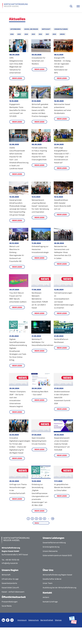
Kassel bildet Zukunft (10, 588)
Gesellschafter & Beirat (52, 579)
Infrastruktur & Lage (10, 579)
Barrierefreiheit (54, 618)
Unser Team (48, 583)
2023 (33, 34)
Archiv (62, 34)
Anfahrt (46, 597)
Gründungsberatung (51, 547)
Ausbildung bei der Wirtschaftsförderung (59, 588)
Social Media (7, 606)
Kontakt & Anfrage (50, 602)
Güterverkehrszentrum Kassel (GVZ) (57, 555)
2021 (47, 34)
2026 (12, 34)
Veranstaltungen (61, 29)
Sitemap (66, 618)
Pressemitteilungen (10, 602)
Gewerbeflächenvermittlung (54, 543)
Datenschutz (41, 618)
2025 (19, 34)
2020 (54, 34)
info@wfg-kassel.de (10, 563)
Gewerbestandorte (9, 583)
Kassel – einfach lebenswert (13, 592)
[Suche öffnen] (71, 6)
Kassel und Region (31, 29)
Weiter (37, 523)
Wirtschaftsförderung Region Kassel (57, 575)
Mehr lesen (17, 78)
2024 (26, 34)
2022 (40, 34)
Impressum (29, 618)
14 (53, 519)
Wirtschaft (46, 29)
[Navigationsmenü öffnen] (78, 6)
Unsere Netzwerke (50, 551)
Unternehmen (15, 29)
